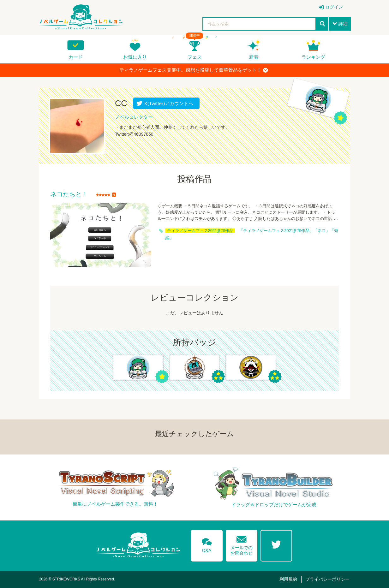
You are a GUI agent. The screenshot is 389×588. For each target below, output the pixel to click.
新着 (254, 57)
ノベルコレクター (134, 117)
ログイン (334, 7)
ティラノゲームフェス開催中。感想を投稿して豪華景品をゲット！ (194, 70)
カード (76, 57)
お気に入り (135, 57)
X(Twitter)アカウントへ (167, 103)
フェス (195, 57)
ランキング (313, 57)
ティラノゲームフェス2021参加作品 (200, 231)
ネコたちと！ (69, 194)
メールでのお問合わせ (242, 544)
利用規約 (288, 579)
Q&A (207, 544)
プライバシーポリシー (327, 579)
